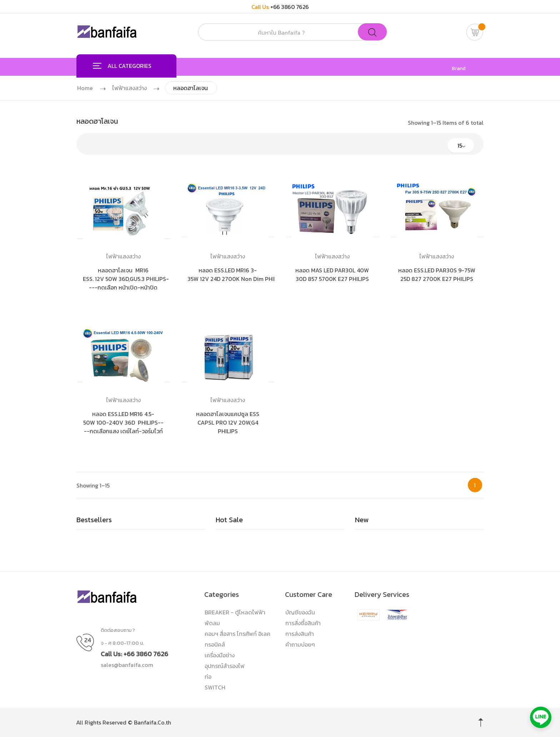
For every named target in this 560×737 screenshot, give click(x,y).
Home (85, 88)
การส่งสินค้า (300, 634)
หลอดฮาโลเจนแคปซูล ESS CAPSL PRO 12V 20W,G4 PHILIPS (228, 422)
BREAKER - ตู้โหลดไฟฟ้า (235, 612)
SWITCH (215, 687)
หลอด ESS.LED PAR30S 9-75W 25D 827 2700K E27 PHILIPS (437, 274)
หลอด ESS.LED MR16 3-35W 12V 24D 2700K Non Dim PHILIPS (236, 274)
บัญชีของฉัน (300, 612)
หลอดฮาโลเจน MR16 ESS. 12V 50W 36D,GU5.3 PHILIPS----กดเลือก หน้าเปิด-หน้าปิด (126, 279)
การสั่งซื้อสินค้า (303, 623)
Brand (459, 69)
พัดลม (212, 623)
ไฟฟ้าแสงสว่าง (130, 88)
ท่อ (208, 677)
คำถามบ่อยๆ (300, 644)
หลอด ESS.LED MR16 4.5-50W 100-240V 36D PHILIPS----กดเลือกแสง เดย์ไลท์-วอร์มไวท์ (123, 422)
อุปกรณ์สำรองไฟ (225, 666)
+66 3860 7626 (290, 7)
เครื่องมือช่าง (220, 655)
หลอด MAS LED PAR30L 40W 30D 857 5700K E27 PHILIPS (332, 274)
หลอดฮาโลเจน (192, 88)
